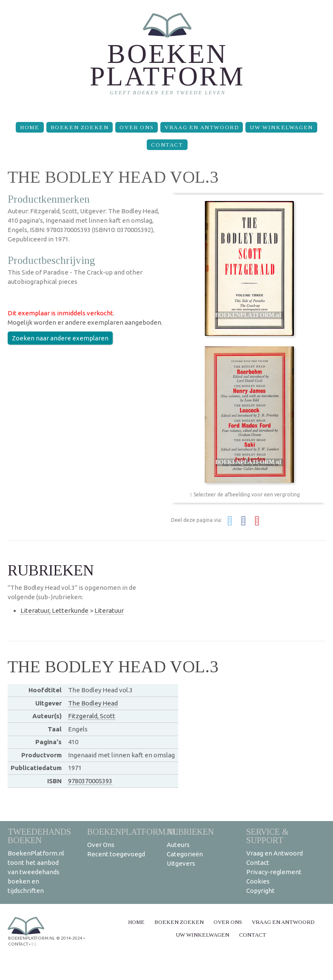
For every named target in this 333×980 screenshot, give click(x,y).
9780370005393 (90, 781)
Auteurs (178, 845)
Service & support (268, 836)
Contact (167, 145)
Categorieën (185, 854)
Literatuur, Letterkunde (54, 610)
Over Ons (137, 127)
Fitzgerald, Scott (92, 716)
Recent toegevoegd (116, 854)
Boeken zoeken (80, 127)
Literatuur (109, 610)
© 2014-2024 (69, 938)
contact (18, 944)
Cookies (258, 881)
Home (30, 127)
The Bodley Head (93, 703)
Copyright (260, 891)
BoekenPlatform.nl (133, 831)
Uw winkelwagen (281, 127)
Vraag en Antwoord (202, 127)
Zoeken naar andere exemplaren (60, 338)
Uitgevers (181, 863)
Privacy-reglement (274, 872)
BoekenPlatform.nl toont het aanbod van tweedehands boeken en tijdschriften (36, 872)
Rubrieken (190, 831)
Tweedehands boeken (39, 836)
